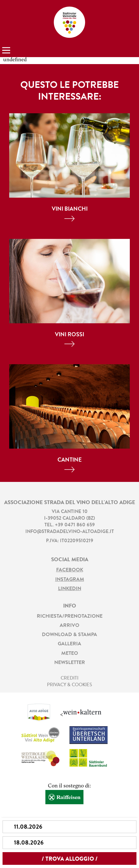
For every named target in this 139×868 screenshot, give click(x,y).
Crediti (69, 678)
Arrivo (69, 626)
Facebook (70, 570)
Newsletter (70, 663)
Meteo (70, 654)
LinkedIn (70, 589)
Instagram (70, 580)
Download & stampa (69, 635)
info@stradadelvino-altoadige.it (70, 532)
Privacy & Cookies (69, 685)
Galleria (69, 644)
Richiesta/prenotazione (70, 616)
